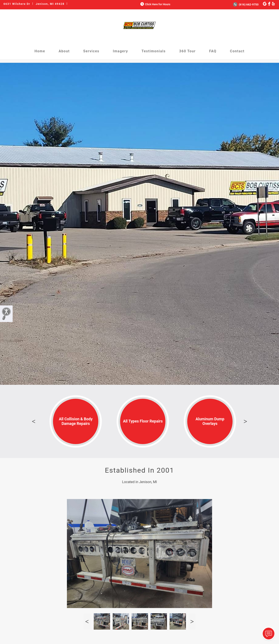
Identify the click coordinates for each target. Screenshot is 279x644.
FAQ (213, 51)
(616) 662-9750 (246, 4)
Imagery (120, 51)
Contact (237, 51)
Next (245, 421)
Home (40, 51)
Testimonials (154, 51)
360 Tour (187, 51)
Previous (34, 421)
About (64, 51)
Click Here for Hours (155, 4)
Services (91, 51)
